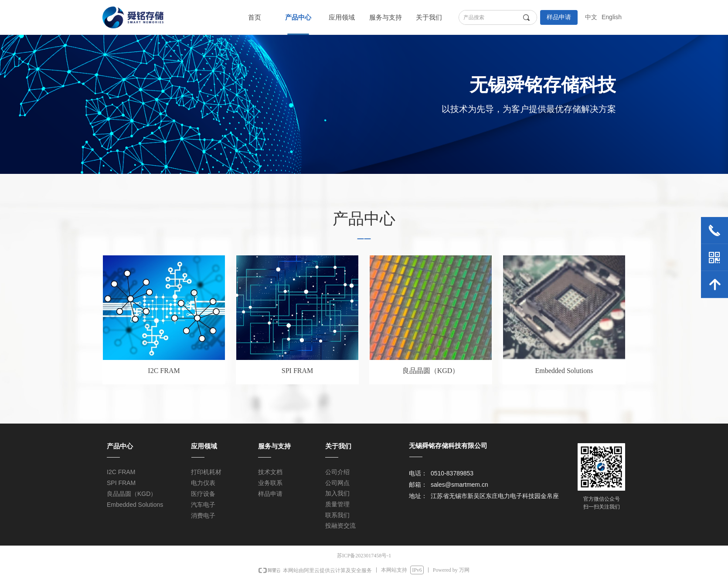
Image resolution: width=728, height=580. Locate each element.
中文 (591, 17)
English (612, 17)
